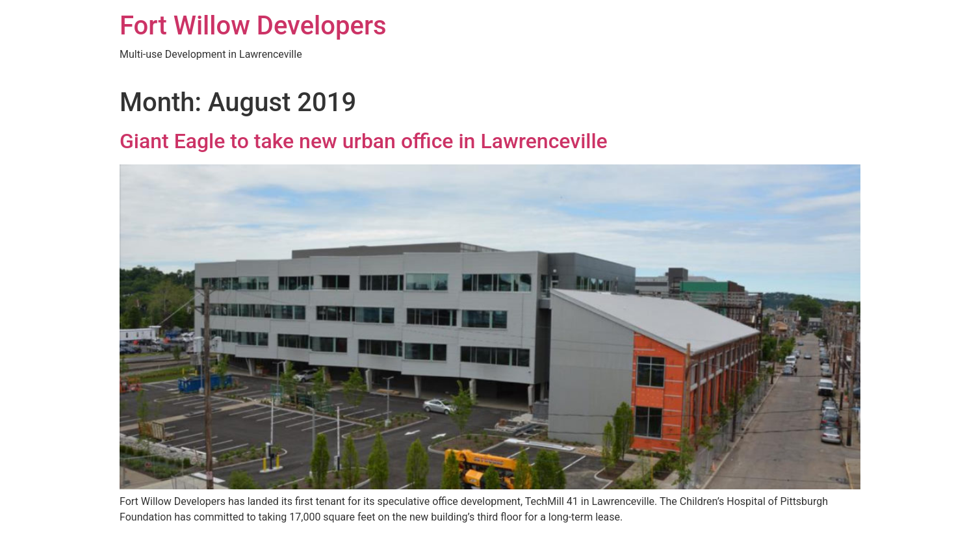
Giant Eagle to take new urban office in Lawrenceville (364, 141)
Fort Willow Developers (253, 26)
